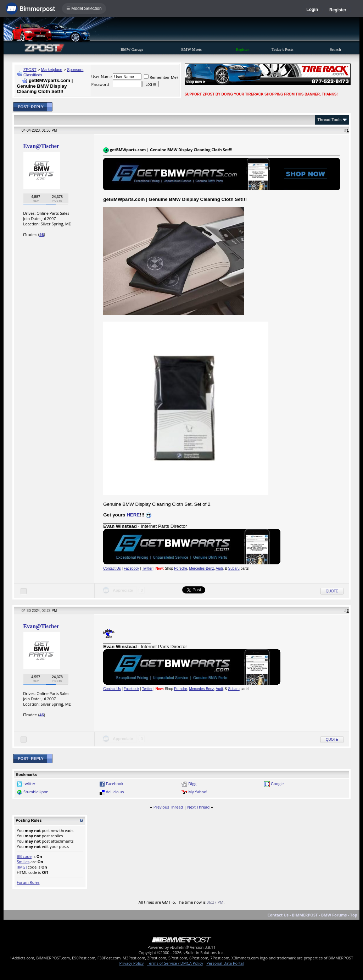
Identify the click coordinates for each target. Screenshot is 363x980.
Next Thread (198, 807)
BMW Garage (132, 50)
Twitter (147, 568)
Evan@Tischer (41, 146)
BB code (24, 856)
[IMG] (22, 867)
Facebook (132, 568)
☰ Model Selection (84, 9)
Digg (192, 784)
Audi (219, 568)
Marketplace (52, 70)
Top (354, 915)
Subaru (234, 568)
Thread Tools (329, 120)
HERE (133, 515)
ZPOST (30, 70)
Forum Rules (28, 882)
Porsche (181, 568)
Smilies (23, 862)
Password (100, 84)
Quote (332, 591)
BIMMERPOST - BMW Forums (319, 915)
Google (277, 784)
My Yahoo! (198, 792)
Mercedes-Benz (201, 568)
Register (338, 10)
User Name (102, 76)
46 (42, 234)
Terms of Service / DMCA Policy (175, 963)
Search (335, 50)
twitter (29, 784)
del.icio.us (115, 792)
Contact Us (112, 568)
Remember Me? (161, 77)
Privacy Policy (132, 963)
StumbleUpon (36, 792)
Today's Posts (283, 50)
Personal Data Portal (225, 963)
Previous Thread (168, 807)
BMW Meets (191, 50)
